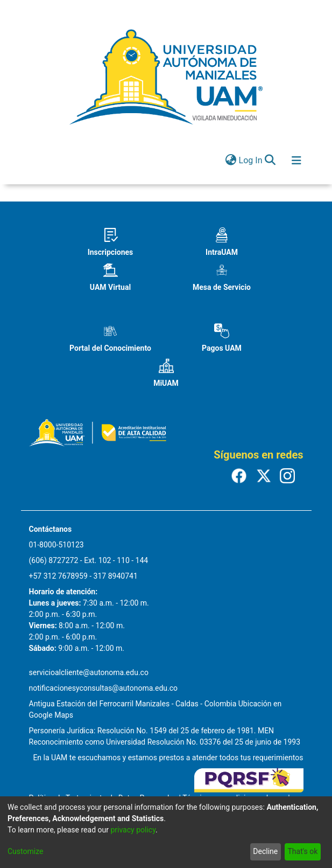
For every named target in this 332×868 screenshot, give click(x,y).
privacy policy (133, 830)
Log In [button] (251, 160)
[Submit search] (270, 161)
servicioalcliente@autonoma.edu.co (89, 672)
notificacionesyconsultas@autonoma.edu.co (104, 688)
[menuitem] (231, 161)
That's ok (302, 851)
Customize (25, 851)
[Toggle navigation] (296, 161)
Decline (265, 851)
